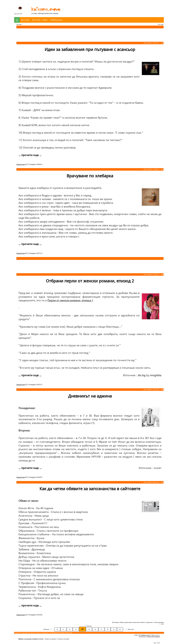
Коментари (21, 164)
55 (89, 629)
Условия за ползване (63, 639)
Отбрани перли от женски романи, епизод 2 (90, 281)
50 (57, 629)
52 (70, 629)
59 (114, 629)
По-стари (161, 24)
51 (63, 629)
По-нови (19, 24)
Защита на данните (51, 639)
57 (101, 629)
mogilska (156, 375)
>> (126, 629)
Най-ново (47, 629)
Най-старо (131, 629)
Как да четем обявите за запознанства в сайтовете (90, 489)
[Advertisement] (113, 7)
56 (95, 629)
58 (108, 629)
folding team (56, 20)
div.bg (142, 375)
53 (76, 629)
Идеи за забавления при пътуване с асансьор (90, 49)
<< (51, 629)
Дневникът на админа (90, 396)
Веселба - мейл (40, 20)
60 (120, 629)
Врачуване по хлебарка (90, 176)
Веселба (25, 20)
